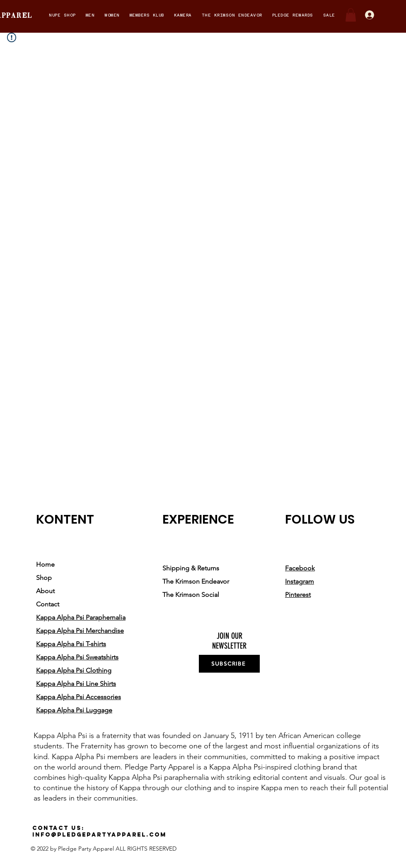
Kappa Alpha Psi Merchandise (80, 631)
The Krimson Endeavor (196, 581)
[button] (62, 15)
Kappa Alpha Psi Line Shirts (76, 684)
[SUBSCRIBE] (229, 664)
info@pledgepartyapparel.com (99, 835)
